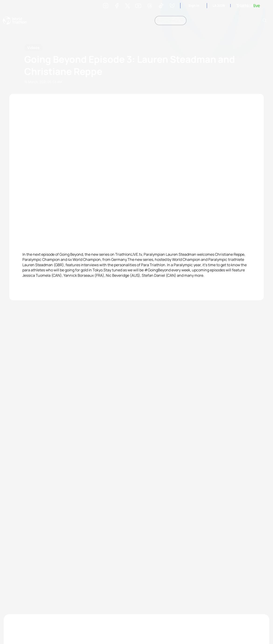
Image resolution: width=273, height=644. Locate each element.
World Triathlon (15, 21)
